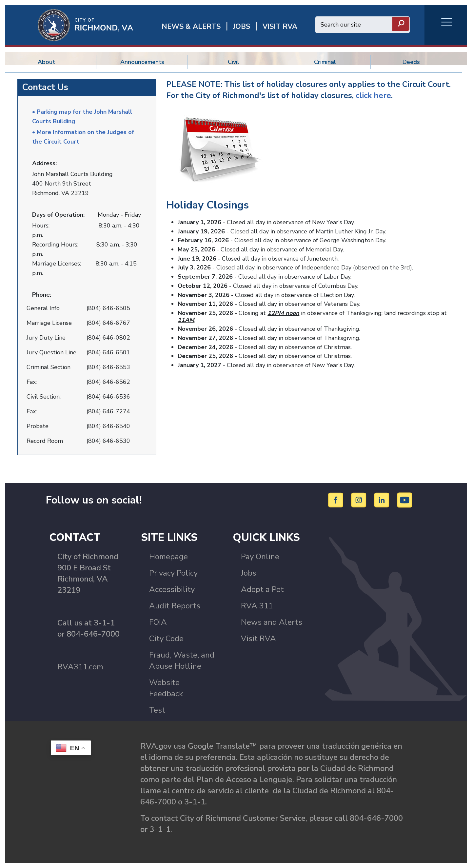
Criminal (325, 62)
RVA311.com (80, 667)
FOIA (158, 622)
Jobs (249, 573)
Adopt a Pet (262, 589)
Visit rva (280, 27)
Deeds (411, 62)
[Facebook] (337, 500)
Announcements (142, 62)
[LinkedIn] (383, 500)
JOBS (242, 27)
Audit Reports (175, 606)
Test (157, 710)
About (46, 62)
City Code (166, 639)
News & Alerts (191, 27)
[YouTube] (405, 500)
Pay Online (260, 557)
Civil (234, 62)
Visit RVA (258, 639)
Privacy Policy (173, 573)
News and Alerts (272, 622)
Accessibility (172, 589)
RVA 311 (257, 606)
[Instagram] (360, 500)
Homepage (168, 557)
